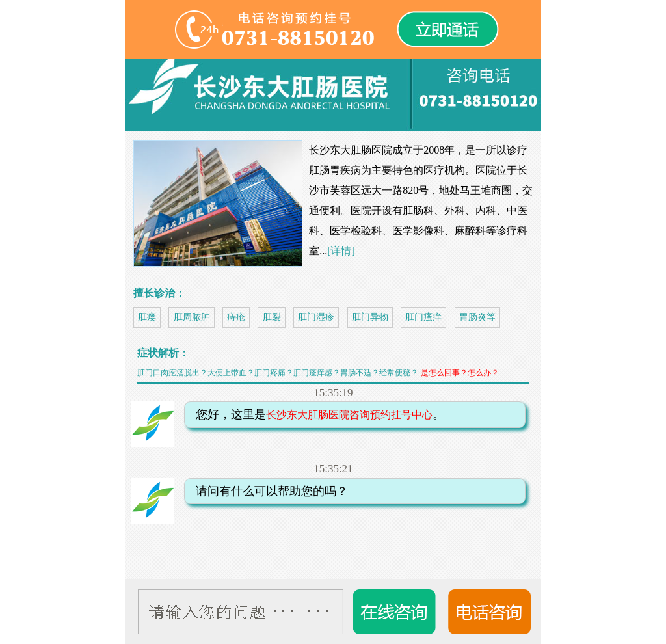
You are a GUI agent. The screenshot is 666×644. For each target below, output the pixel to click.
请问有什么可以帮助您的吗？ (268, 491)
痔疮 (236, 317)
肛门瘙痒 (423, 317)
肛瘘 (147, 317)
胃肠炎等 (477, 317)
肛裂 (272, 317)
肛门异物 (370, 317)
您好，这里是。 (316, 414)
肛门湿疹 (316, 317)
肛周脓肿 (192, 317)
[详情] (341, 251)
